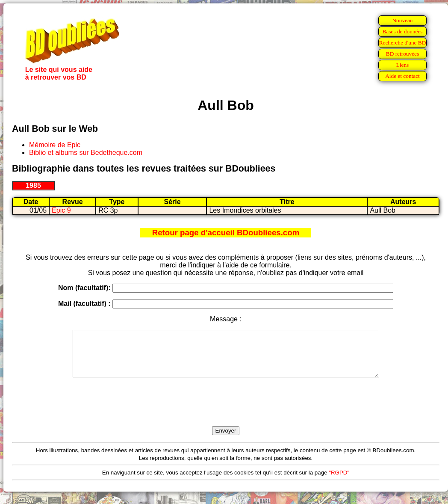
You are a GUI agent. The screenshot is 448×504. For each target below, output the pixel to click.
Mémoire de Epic (55, 145)
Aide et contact (402, 76)
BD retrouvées (402, 54)
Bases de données (402, 31)
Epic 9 (61, 210)
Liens (403, 65)
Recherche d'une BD (403, 43)
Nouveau (402, 20)
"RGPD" (339, 482)
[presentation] (226, 412)
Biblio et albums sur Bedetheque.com (86, 153)
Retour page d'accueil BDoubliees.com (226, 233)
